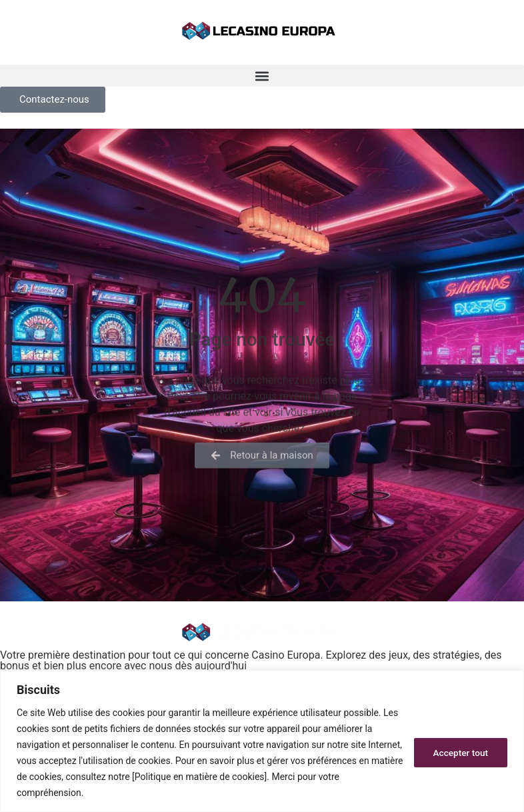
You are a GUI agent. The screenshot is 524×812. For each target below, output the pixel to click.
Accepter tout (460, 753)
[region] (262, 741)
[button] (262, 76)
